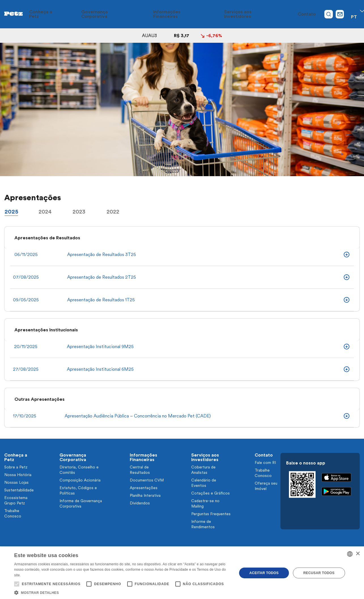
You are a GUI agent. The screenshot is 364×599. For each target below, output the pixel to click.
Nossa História (18, 475)
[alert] (182, 573)
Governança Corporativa (136, 14)
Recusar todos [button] (319, 573)
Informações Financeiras (195, 14)
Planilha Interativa (145, 495)
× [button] (358, 554)
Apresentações (144, 488)
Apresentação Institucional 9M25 (100, 347)
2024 (45, 212)
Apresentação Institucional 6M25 (100, 369)
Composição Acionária (80, 480)
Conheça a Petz (86, 14)
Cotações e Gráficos (210, 493)
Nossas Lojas (16, 482)
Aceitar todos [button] (264, 573)
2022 (113, 212)
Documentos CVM (147, 480)
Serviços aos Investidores (253, 14)
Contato (296, 14)
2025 (11, 212)
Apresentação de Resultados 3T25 (102, 254)
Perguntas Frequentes (211, 514)
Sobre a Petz (16, 467)
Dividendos (140, 503)
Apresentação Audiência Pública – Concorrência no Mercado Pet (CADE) (138, 416)
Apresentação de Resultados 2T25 (102, 277)
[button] (122, 592)
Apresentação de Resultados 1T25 (101, 300)
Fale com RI (265, 462)
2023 (79, 212)
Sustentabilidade (19, 490)
